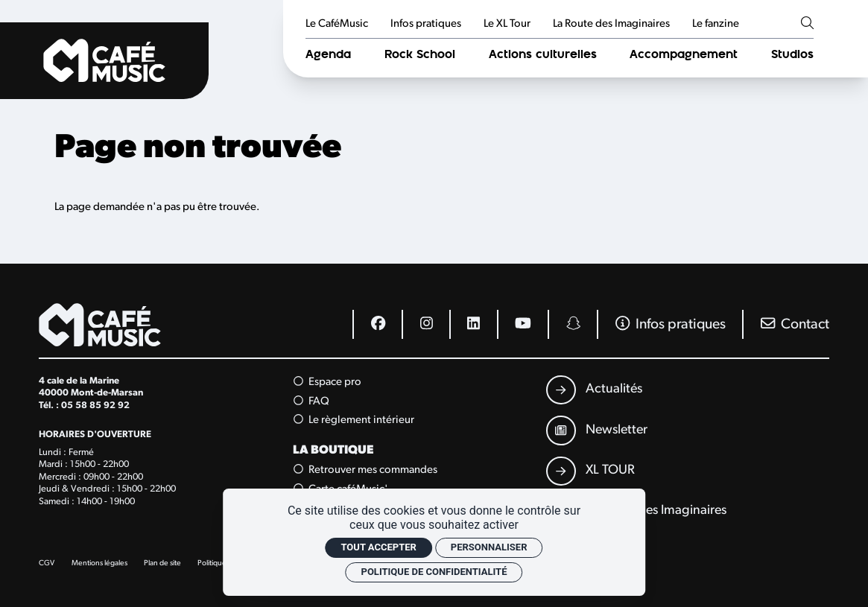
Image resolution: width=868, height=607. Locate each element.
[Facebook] (377, 324)
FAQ (312, 401)
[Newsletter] (597, 430)
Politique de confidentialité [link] (434, 572)
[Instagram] (425, 324)
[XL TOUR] (590, 471)
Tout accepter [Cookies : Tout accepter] (378, 547)
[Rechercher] (807, 24)
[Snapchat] (572, 324)
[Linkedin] (473, 324)
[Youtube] (523, 324)
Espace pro (328, 382)
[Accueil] (104, 61)
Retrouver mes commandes (366, 470)
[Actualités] (594, 390)
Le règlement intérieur (354, 420)
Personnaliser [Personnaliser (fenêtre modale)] (489, 547)
